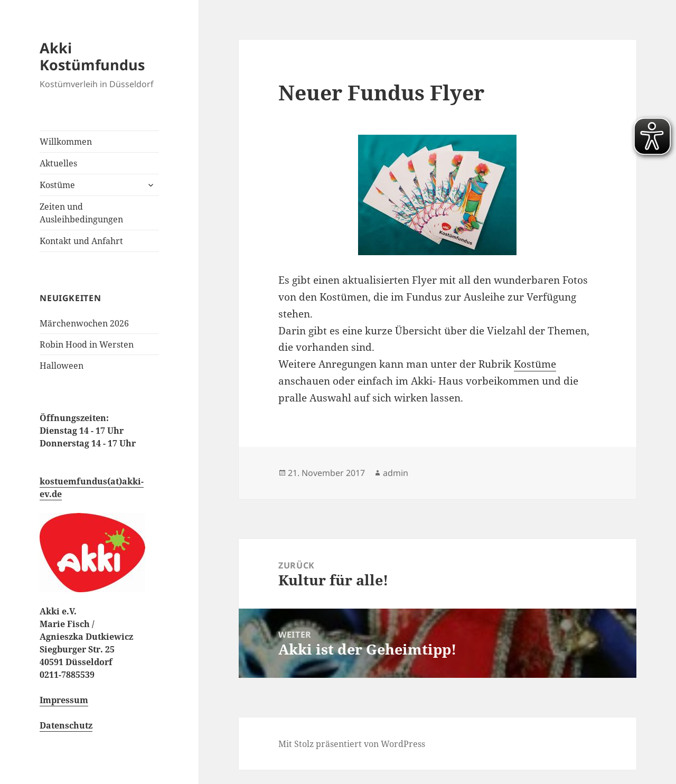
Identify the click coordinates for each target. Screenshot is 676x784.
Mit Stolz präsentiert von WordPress (352, 744)
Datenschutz (66, 725)
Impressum (64, 700)
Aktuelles (58, 163)
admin (396, 473)
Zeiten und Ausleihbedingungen (81, 213)
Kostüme (57, 185)
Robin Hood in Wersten (87, 344)
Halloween (62, 366)
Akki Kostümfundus (92, 56)
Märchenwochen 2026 (84, 323)
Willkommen (66, 142)
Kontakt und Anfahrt (81, 241)
